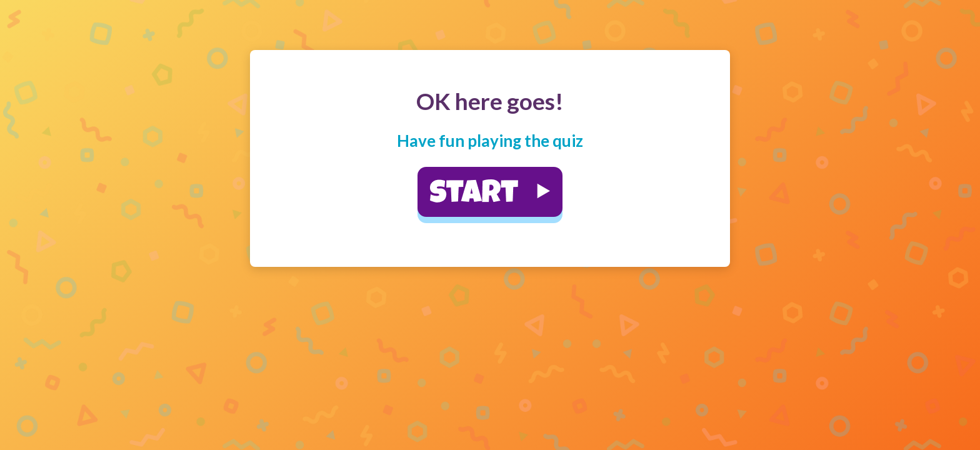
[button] (490, 192)
